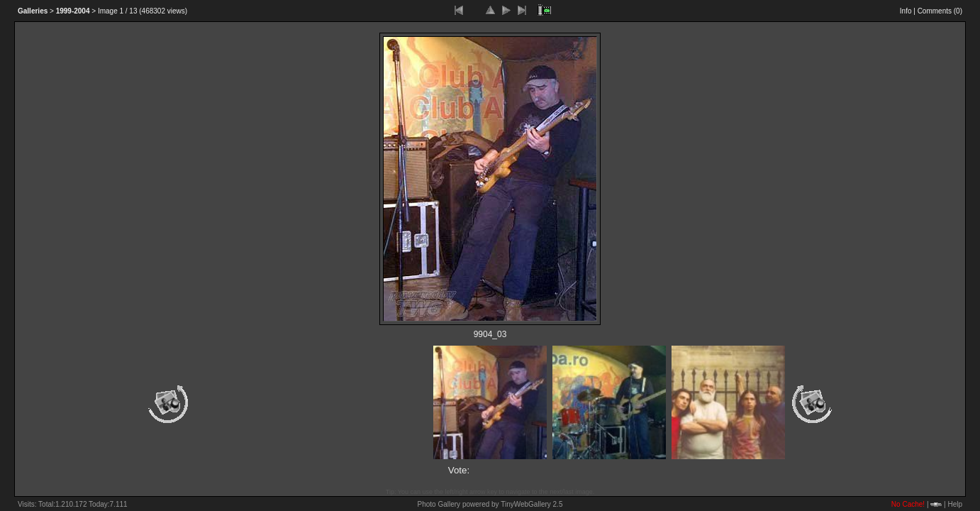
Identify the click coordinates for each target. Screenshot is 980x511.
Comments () (940, 11)
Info (906, 11)
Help (955, 504)
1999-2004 (73, 11)
